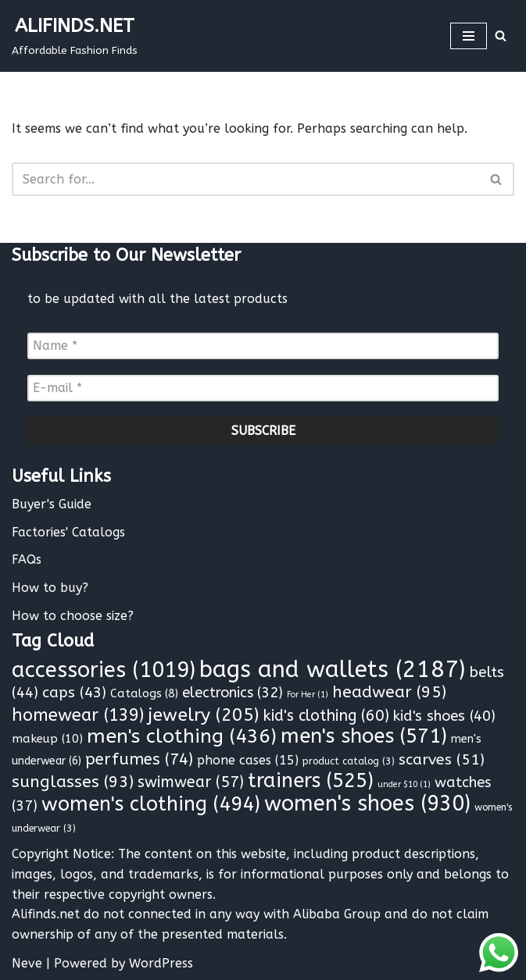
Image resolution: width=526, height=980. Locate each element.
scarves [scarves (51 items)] (442, 759)
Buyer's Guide (52, 504)
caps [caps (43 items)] (74, 693)
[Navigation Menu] (469, 36)
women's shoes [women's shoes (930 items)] (367, 804)
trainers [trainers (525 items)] (311, 781)
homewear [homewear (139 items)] (78, 715)
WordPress (161, 963)
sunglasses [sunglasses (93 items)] (73, 782)
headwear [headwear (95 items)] (389, 692)
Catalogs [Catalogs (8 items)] (144, 694)
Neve (27, 963)
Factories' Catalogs (68, 532)
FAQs (27, 559)
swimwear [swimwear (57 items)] (191, 782)
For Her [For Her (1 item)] (308, 695)
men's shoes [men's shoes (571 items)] (364, 736)
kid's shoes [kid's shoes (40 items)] (444, 716)
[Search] (501, 36)
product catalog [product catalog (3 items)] (349, 761)
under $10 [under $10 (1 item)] (404, 784)
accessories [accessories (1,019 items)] (104, 670)
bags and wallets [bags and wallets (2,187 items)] (332, 670)
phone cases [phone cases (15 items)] (248, 760)
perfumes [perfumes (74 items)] (139, 759)
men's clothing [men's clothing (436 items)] (182, 736)
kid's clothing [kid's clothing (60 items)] (326, 716)
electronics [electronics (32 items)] (233, 693)
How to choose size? (73, 616)
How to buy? (50, 588)
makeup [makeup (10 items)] (47, 739)
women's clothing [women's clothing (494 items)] (151, 804)
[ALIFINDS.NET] (75, 36)
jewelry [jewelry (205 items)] (203, 715)
